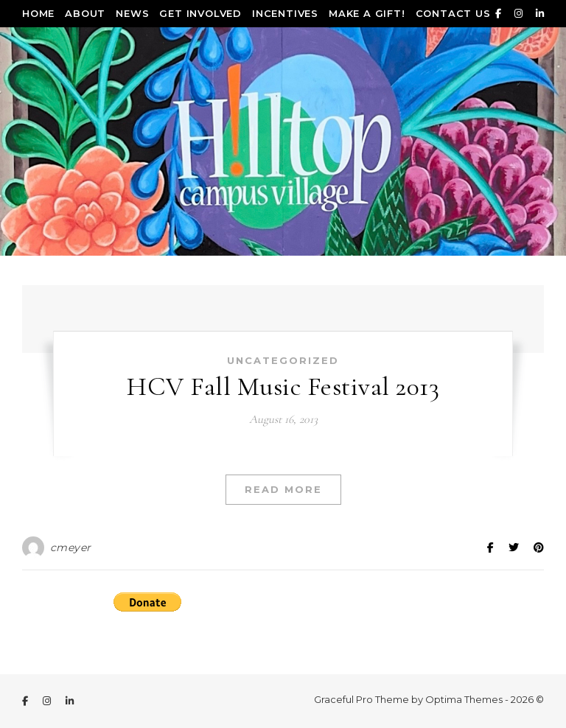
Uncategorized (283, 360)
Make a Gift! (367, 13)
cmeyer (71, 547)
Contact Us (453, 13)
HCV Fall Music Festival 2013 (283, 386)
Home (38, 13)
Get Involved (200, 13)
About (85, 13)
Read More (283, 489)
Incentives (285, 13)
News (132, 13)
